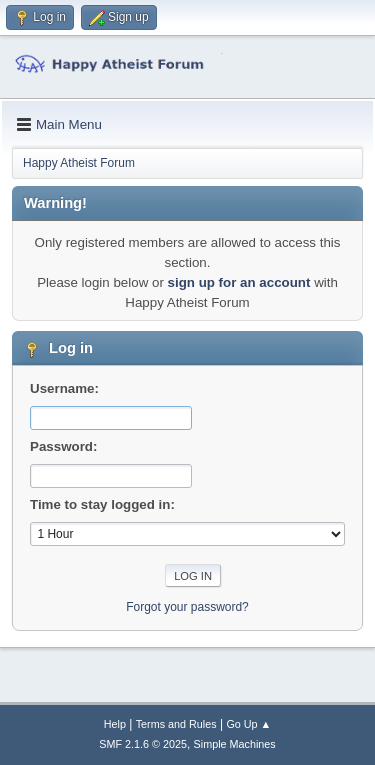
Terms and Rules (176, 724)
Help (115, 724)
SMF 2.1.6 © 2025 (143, 744)
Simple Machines (235, 744)
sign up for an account (239, 282)
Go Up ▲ (248, 724)
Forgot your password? (187, 607)
